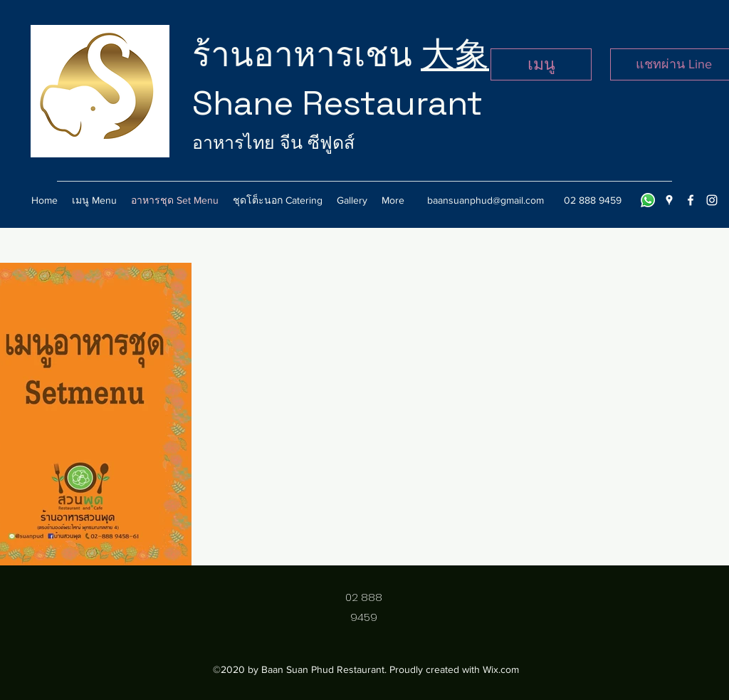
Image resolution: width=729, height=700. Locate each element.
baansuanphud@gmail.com (486, 200)
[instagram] (712, 200)
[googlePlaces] (669, 200)
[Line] (648, 200)
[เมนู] (541, 64)
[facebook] (691, 200)
